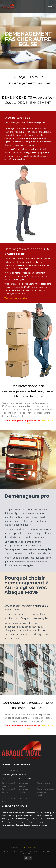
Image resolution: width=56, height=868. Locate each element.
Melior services (32, 848)
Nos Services (20, 851)
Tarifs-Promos (35, 851)
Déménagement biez (45, 789)
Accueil (7, 851)
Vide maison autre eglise (16, 298)
